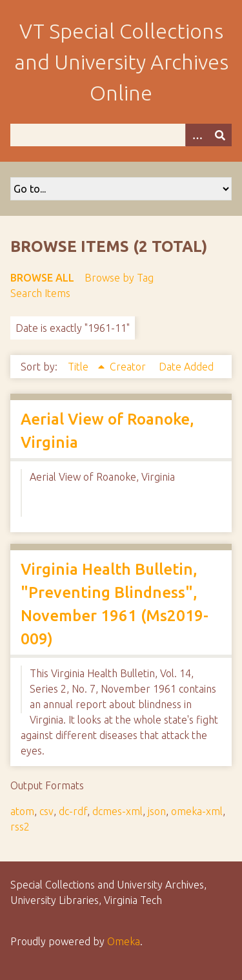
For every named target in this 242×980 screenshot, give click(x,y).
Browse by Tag (119, 278)
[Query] (121, 135)
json (157, 811)
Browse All (42, 278)
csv (46, 811)
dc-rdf (73, 811)
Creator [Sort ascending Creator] (129, 367)
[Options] (197, 135)
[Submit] (220, 135)
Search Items (40, 293)
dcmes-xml (117, 811)
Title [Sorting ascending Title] (79, 367)
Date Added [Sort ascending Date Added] (186, 367)
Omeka (124, 941)
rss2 (20, 827)
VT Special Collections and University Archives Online (121, 62)
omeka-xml (197, 811)
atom (22, 811)
